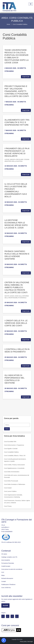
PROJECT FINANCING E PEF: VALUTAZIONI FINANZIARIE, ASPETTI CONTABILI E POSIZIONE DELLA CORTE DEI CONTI (17, 91)
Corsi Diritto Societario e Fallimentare (15, 484)
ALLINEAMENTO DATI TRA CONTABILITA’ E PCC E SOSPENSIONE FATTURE (17, 122)
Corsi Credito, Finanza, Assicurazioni (14, 465)
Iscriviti (5, 605)
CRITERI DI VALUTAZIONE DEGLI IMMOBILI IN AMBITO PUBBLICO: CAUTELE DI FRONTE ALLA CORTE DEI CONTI (17, 287)
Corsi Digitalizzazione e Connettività (14, 468)
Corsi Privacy (8, 506)
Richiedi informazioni (7, 578)
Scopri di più (26, 77)
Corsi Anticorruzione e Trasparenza (14, 445)
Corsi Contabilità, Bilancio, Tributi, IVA (15, 456)
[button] (4, 640)
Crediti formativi (6, 566)
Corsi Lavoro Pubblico (10, 491)
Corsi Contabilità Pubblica (11, 452)
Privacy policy (23, 642)
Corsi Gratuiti (8, 488)
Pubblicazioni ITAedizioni (8, 585)
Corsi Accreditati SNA (10, 442)
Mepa (3, 575)
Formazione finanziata (8, 563)
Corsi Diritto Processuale (11, 481)
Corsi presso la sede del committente (12, 569)
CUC (3, 572)
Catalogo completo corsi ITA (9, 557)
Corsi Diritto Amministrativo (12, 472)
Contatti (4, 581)
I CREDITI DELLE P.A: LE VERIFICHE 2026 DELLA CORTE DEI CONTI (16, 323)
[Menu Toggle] (31, 4)
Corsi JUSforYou (6, 588)
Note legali (30, 642)
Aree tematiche (6, 560)
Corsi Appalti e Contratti (11, 449)
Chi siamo (4, 554)
